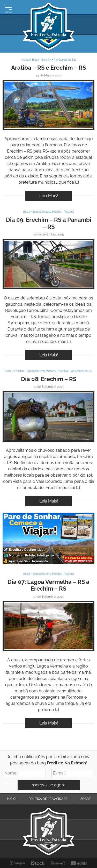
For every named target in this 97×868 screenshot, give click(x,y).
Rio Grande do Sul (65, 60)
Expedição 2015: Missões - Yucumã (53, 212)
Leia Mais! (49, 196)
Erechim (46, 60)
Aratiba (25, 60)
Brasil (35, 60)
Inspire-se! (48, 105)
